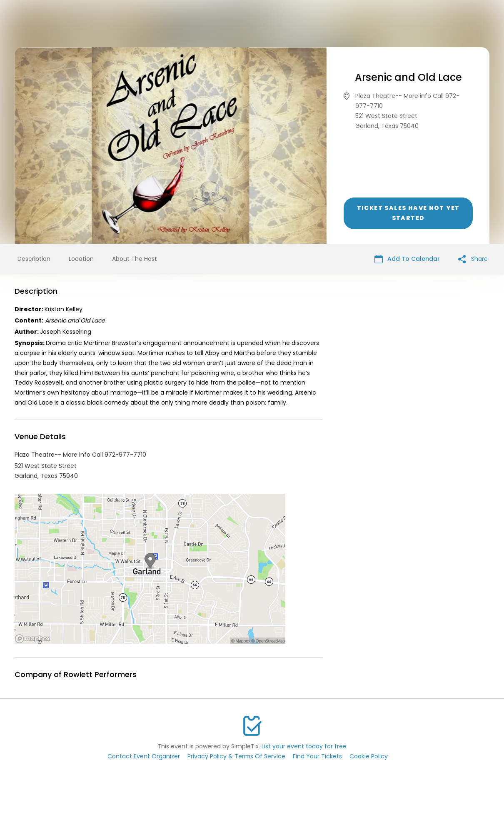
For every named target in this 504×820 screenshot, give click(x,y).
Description (34, 259)
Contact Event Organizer (144, 756)
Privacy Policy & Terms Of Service (236, 756)
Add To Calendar (407, 259)
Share (473, 259)
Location (81, 259)
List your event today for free (304, 746)
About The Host (135, 259)
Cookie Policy (369, 756)
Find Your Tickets (317, 756)
